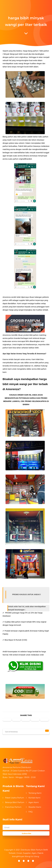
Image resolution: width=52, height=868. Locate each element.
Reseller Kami (35, 807)
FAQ (30, 812)
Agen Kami (34, 802)
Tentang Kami (35, 793)
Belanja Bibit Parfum (15, 802)
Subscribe (27, 833)
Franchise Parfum (13, 807)
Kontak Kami (34, 798)
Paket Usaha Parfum (15, 798)
